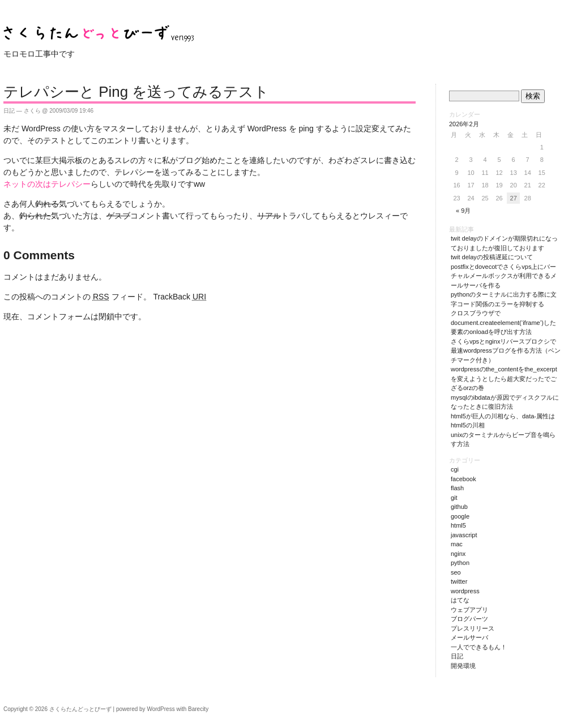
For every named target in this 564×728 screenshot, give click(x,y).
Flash (457, 488)
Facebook (463, 479)
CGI (455, 469)
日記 (9, 111)
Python (460, 563)
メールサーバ (469, 637)
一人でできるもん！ (479, 647)
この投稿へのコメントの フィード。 (77, 297)
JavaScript (464, 535)
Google (460, 516)
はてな (460, 600)
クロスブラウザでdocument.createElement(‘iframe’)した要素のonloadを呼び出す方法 (503, 322)
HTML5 (458, 525)
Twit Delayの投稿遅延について (492, 257)
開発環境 (463, 666)
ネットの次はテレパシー (47, 184)
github (459, 507)
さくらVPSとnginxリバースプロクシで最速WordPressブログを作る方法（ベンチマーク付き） (506, 351)
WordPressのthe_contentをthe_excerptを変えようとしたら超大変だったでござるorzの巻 (504, 378)
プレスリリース (473, 628)
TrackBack (180, 297)
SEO (456, 572)
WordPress (465, 591)
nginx (458, 554)
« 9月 (463, 211)
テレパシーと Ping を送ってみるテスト (136, 92)
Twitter (459, 581)
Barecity (198, 709)
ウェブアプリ (469, 610)
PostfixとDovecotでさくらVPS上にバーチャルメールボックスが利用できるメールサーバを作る (504, 276)
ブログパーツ (469, 619)
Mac (457, 544)
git (454, 498)
